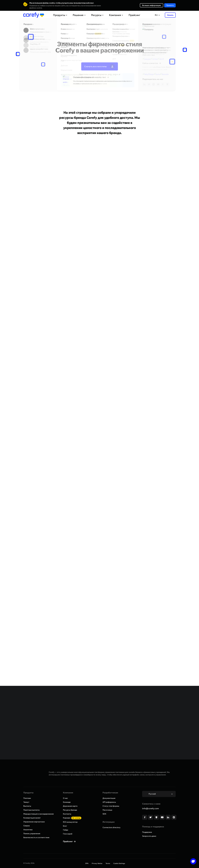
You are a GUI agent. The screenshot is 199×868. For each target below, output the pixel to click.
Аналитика (28, 830)
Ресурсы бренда (70, 810)
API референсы (109, 802)
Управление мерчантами (34, 822)
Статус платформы (111, 806)
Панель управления (32, 834)
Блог (65, 826)
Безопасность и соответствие (36, 837)
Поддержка (147, 832)
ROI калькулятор (70, 822)
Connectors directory (111, 827)
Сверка (27, 826)
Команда (67, 802)
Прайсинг (129, 15)
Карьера (72, 818)
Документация (109, 798)
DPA (87, 863)
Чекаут (26, 802)
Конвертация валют (32, 818)
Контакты (67, 814)
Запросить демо (149, 836)
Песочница (107, 810)
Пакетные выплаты (31, 810)
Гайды (66, 830)
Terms (108, 863)
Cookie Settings (119, 863)
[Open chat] (192, 861)
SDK (104, 814)
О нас (65, 798)
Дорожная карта (70, 806)
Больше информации (151, 5)
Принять (170, 5)
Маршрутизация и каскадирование (39, 814)
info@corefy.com (150, 808)
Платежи (27, 798)
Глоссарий (68, 834)
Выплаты (27, 806)
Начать (170, 15)
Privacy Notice (97, 863)
